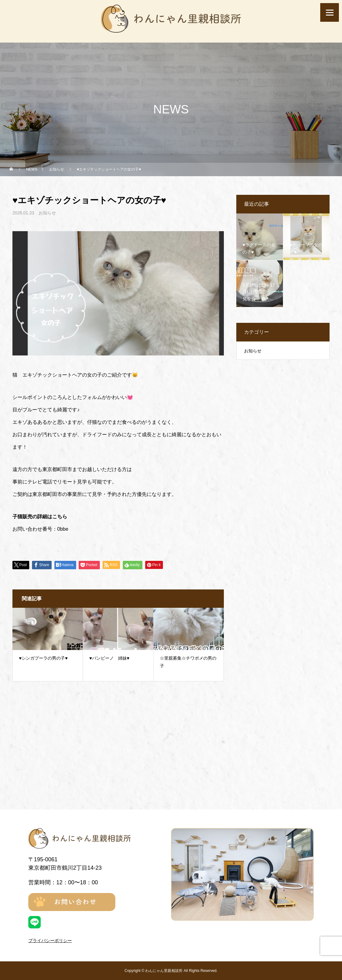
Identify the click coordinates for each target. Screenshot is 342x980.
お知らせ (47, 213)
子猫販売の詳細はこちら (40, 517)
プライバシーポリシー (50, 941)
